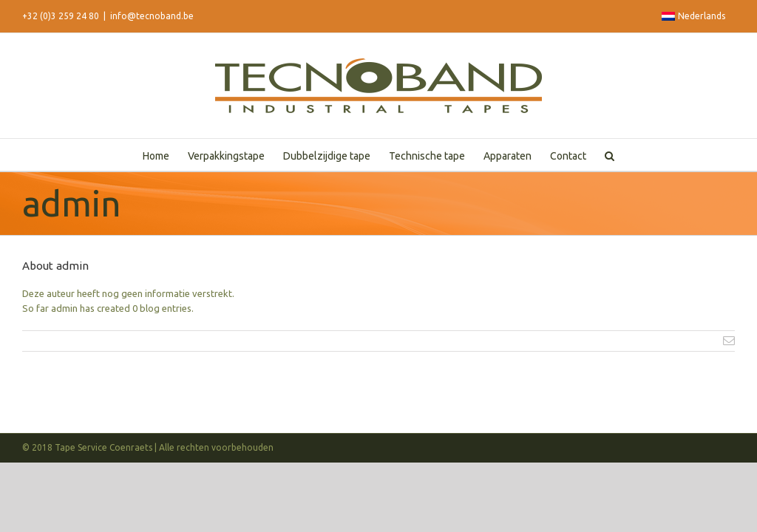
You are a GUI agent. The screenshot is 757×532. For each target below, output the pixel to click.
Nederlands (693, 16)
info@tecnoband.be (152, 16)
